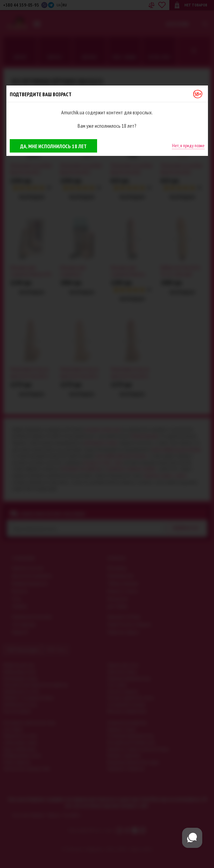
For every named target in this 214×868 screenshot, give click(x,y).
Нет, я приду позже (188, 146)
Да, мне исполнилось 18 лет (53, 146)
